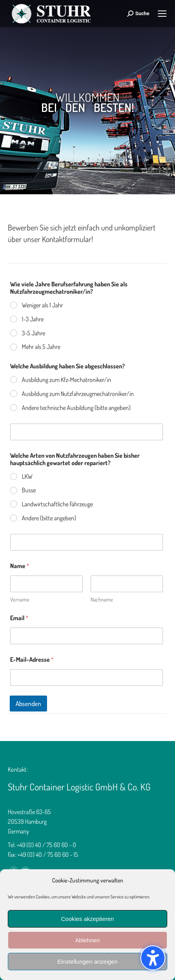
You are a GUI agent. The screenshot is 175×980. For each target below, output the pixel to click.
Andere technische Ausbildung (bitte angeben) (76, 408)
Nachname (102, 599)
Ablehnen (87, 940)
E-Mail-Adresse (32, 660)
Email (19, 618)
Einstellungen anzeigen (87, 962)
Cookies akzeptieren (87, 919)
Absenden (28, 704)
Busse (29, 490)
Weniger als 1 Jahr (42, 305)
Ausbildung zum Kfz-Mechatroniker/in (66, 380)
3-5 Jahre (33, 333)
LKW (27, 476)
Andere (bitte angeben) (49, 518)
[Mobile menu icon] (162, 14)
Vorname (20, 599)
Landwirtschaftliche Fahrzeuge (57, 504)
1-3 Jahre (33, 319)
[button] (153, 958)
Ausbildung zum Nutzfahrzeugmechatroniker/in (78, 394)
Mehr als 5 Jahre (41, 347)
